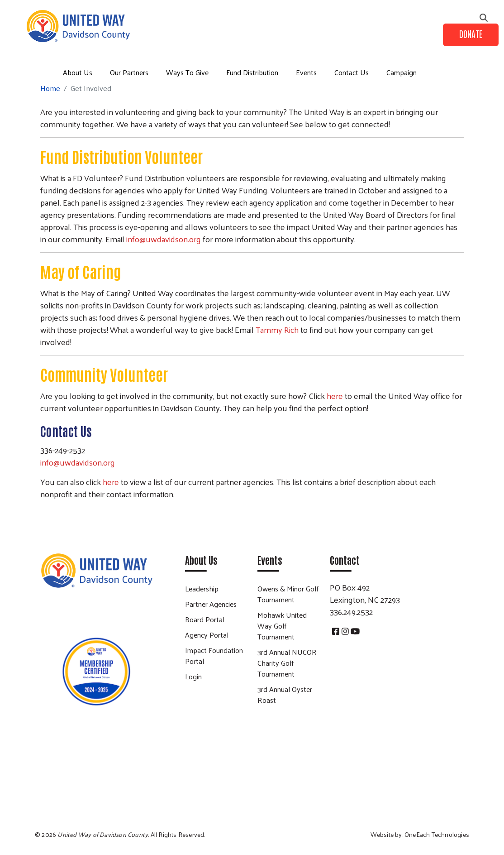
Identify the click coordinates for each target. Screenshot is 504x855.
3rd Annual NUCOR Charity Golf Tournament (287, 663)
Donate (471, 34)
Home (50, 88)
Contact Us (352, 72)
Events (306, 72)
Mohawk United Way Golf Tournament (282, 626)
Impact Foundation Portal (214, 656)
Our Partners (129, 72)
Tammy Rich (277, 329)
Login (193, 676)
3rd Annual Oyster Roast (285, 694)
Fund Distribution (252, 72)
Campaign (402, 72)
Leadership (202, 588)
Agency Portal (207, 635)
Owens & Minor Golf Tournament (288, 594)
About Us (78, 72)
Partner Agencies (211, 604)
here (335, 396)
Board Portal (205, 619)
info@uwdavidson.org (164, 239)
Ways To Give (187, 72)
